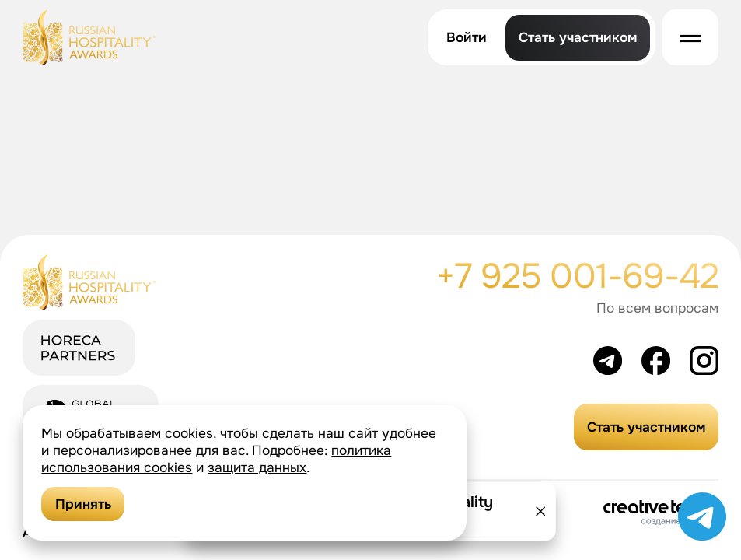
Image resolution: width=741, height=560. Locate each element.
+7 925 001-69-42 (578, 276)
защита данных (257, 467)
